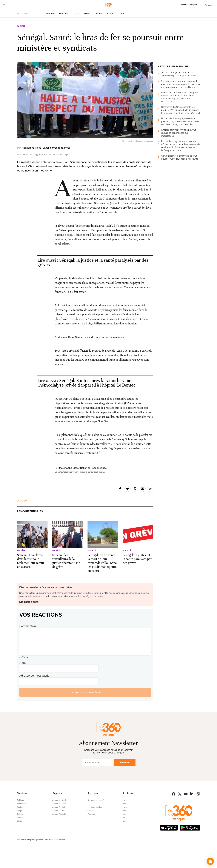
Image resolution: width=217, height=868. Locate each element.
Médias (110, 33)
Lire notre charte (29, 621)
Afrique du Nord (59, 819)
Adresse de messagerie (34, 695)
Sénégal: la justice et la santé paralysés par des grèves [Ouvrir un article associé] (93, 281)
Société (76, 33)
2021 (125, 823)
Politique (50, 33)
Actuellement (23, 33)
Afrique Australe (59, 833)
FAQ (89, 823)
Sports (121, 33)
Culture (99, 33)
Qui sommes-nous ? (96, 819)
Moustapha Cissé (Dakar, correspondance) (46, 167)
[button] (210, 861)
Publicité (91, 833)
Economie (64, 33)
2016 (125, 840)
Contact (91, 830)
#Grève (22, 520)
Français (209, 5)
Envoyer (125, 781)
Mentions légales (95, 826)
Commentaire (28, 645)
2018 (125, 833)
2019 (125, 830)
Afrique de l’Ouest (60, 823)
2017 (125, 837)
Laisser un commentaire (85, 711)
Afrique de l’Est (58, 830)
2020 (125, 826)
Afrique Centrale (59, 826)
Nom (23, 682)
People (87, 33)
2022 (125, 819)
